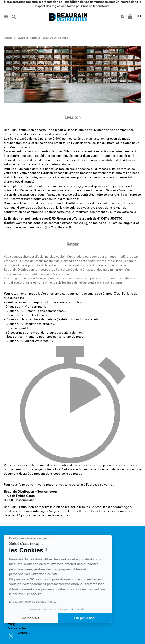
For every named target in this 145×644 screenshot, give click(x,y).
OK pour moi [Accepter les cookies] (67, 618)
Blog (11, 624)
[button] (11, 635)
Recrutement (19, 633)
